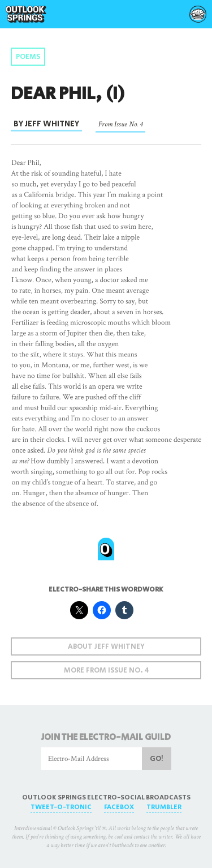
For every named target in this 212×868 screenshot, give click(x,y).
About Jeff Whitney (106, 647)
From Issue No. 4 (120, 124)
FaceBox (119, 807)
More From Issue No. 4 (106, 671)
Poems (28, 57)
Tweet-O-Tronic (61, 807)
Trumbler (164, 807)
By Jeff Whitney (46, 124)
